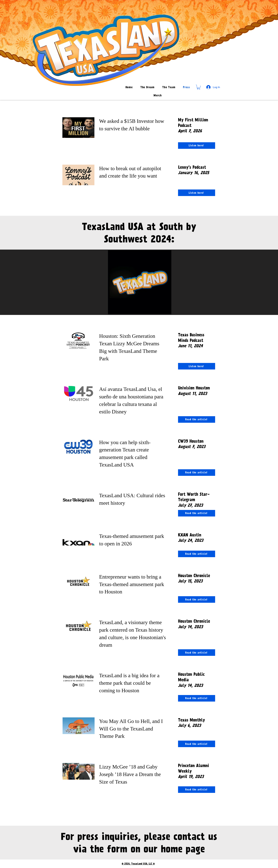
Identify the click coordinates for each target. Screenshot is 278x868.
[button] (199, 87)
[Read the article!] (197, 419)
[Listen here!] (197, 146)
